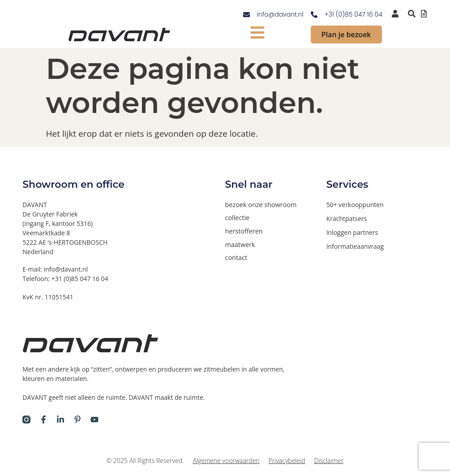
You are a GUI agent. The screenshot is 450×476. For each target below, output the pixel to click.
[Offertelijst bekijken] (424, 14)
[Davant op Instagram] (26, 420)
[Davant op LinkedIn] (60, 420)
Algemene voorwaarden (226, 461)
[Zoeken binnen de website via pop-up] (412, 14)
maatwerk (240, 244)
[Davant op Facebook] (43, 420)
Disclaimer (329, 461)
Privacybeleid (287, 461)
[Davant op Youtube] (94, 420)
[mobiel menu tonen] (257, 32)
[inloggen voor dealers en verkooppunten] (395, 14)
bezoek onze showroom (260, 205)
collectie (237, 218)
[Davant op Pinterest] (77, 420)
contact (236, 257)
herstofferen (244, 231)
